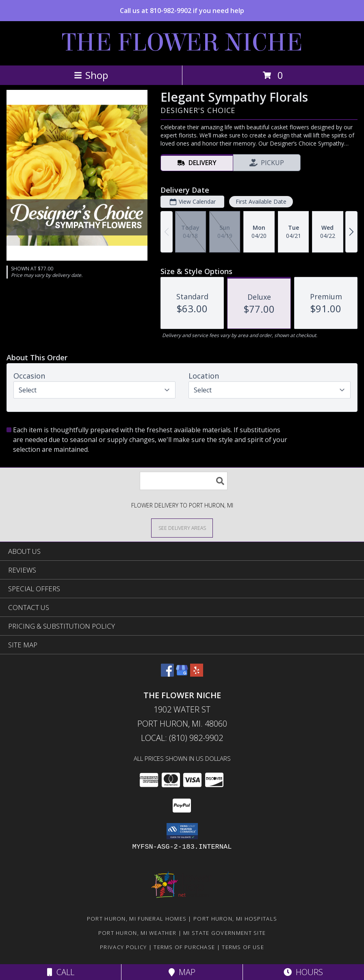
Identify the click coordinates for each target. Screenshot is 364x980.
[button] (182, 831)
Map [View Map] (182, 972)
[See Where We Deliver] (182, 528)
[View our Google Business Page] (182, 674)
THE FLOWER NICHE (182, 42)
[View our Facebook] (167, 674)
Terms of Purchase (184, 947)
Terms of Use (243, 947)
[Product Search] (184, 481)
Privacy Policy (123, 947)
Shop (91, 75)
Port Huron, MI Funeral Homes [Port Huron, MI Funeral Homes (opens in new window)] (137, 919)
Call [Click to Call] (61, 972)
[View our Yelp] (197, 674)
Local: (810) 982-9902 (182, 738)
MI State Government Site (224, 933)
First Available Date (261, 201)
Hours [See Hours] (303, 972)
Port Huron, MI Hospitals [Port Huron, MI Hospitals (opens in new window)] (235, 919)
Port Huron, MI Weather (138, 933)
